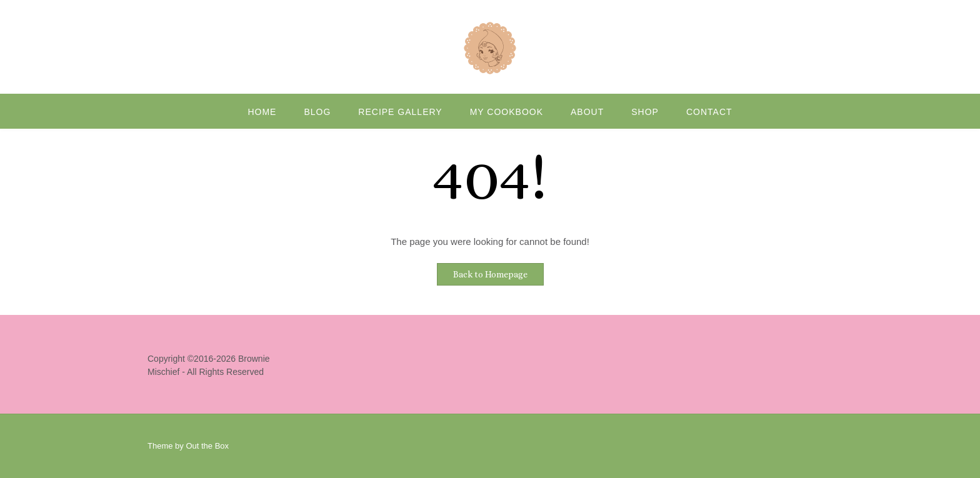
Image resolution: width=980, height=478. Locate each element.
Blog (317, 112)
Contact (709, 112)
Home (262, 112)
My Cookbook (507, 112)
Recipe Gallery (400, 112)
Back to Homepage (490, 274)
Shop (645, 112)
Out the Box (207, 446)
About (587, 112)
